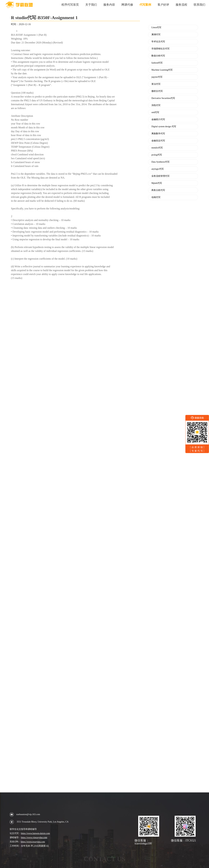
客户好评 (163, 5)
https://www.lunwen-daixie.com (35, 833)
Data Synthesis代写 (160, 162)
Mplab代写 (157, 183)
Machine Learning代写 (162, 70)
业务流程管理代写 (160, 176)
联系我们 (199, 5)
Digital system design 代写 (164, 127)
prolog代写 (157, 155)
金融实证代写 (158, 141)
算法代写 (156, 84)
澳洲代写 (156, 35)
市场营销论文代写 (160, 49)
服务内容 (109, 5)
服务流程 (181, 5)
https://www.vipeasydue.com (34, 838)
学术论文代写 (158, 42)
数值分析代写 (158, 56)
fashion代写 (157, 63)
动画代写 (156, 197)
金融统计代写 (158, 119)
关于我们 (91, 5)
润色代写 (156, 105)
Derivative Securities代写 (163, 98)
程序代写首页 (70, 5)
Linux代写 (156, 28)
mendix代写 (157, 148)
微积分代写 (157, 91)
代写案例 (145, 5)
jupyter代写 (157, 77)
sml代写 (155, 112)
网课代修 (127, 5)
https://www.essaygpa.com (33, 842)
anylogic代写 (158, 169)
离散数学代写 (158, 134)
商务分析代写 (158, 190)
